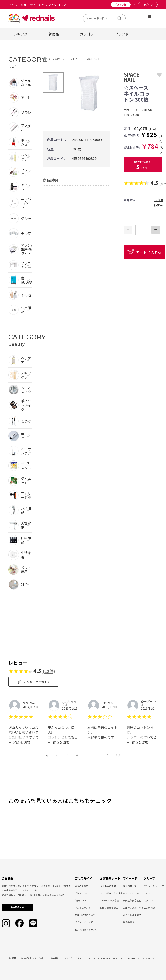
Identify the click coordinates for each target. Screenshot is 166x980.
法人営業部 (149, 907)
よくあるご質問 (108, 885)
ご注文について (83, 893)
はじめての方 (81, 885)
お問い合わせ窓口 (109, 907)
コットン (72, 59)
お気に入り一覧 (131, 893)
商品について (81, 900)
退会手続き (129, 922)
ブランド (122, 34)
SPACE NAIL (92, 59)
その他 (57, 59)
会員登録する (17, 907)
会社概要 (12, 958)
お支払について (83, 907)
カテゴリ (87, 34)
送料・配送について (85, 914)
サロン (147, 893)
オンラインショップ (154, 885)
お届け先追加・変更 (133, 907)
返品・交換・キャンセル (87, 929)
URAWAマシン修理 (109, 900)
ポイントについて (84, 922)
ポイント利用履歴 (132, 914)
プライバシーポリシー (73, 958)
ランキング (19, 34)
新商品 (54, 34)
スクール (148, 900)
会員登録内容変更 (132, 900)
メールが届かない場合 (111, 893)
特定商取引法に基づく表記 (33, 958)
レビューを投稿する (33, 682)
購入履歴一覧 (130, 885)
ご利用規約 (54, 958)
